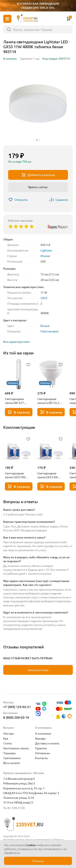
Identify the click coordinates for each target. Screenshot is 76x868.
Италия (45, 256)
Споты (7, 743)
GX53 (44, 298)
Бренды (40, 738)
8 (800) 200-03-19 (16, 717)
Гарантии (41, 748)
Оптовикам (43, 753)
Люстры (9, 733)
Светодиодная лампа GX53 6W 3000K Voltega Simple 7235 (48, 475)
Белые (45, 326)
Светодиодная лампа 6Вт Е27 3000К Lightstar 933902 (15, 401)
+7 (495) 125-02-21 (17, 707)
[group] (38, 104)
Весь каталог (12, 763)
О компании (43, 733)
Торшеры (10, 753)
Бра (6, 738)
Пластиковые (50, 331)
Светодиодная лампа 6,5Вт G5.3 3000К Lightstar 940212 (48, 401)
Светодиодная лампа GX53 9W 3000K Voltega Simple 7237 (15, 475)
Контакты (41, 758)
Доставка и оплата (47, 743)
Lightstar (46, 250)
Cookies (31, 845)
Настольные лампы (16, 748)
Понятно (38, 861)
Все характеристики (17, 342)
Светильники (12, 758)
